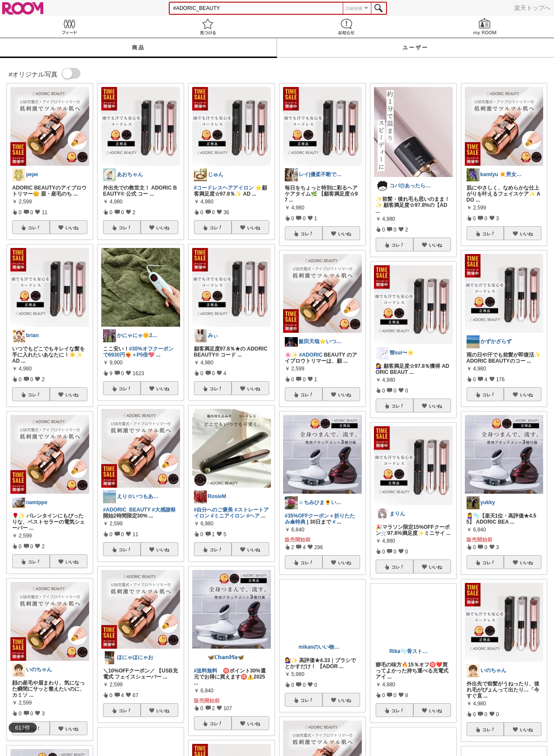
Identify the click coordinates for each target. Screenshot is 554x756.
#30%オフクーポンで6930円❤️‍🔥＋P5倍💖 (138, 352)
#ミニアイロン (228, 516)
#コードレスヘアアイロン (224, 188)
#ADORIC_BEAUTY (127, 510)
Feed (69, 27)
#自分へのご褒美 (214, 510)
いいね (72, 228)
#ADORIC (311, 355)
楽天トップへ (532, 8)
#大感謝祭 (164, 510)
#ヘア (253, 516)
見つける (208, 27)
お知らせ (346, 27)
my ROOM (485, 27)
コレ (34, 228)
